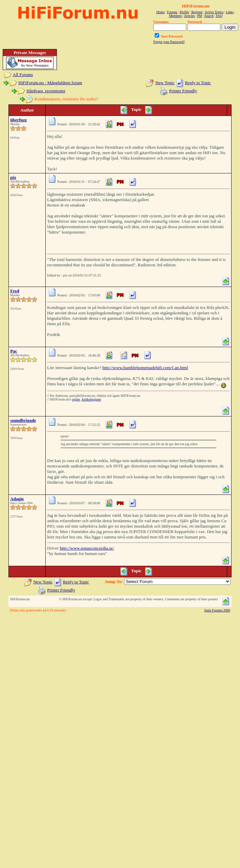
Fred (15, 291)
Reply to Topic (198, 83)
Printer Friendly (183, 91)
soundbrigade (23, 420)
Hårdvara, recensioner (46, 91)
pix (13, 177)
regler (76, 399)
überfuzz (18, 120)
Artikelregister (91, 399)
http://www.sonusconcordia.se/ (87, 548)
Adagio (17, 499)
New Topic (165, 83)
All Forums (23, 75)
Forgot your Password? (169, 42)
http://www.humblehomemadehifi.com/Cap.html (145, 368)
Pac (14, 351)
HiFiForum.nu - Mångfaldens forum (50, 83)
